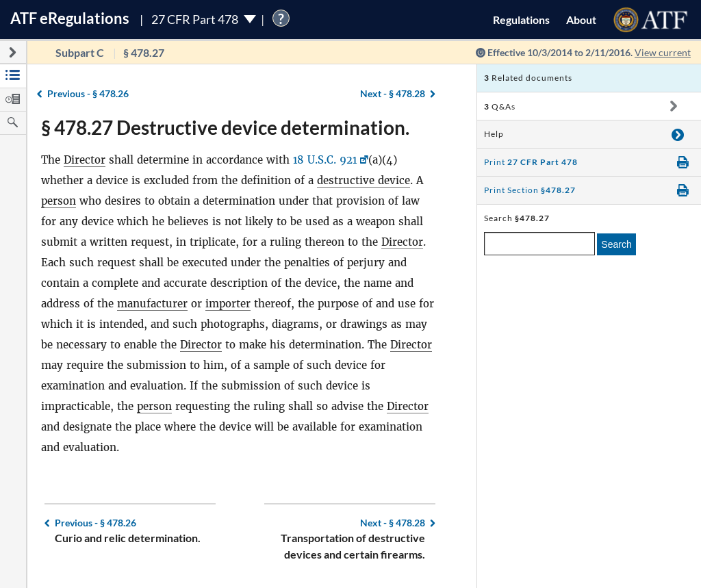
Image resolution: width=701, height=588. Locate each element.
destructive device (364, 180)
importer (228, 304)
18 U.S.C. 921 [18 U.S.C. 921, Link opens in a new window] (326, 160)
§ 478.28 (393, 93)
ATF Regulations (70, 18)
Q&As (500, 106)
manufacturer (152, 304)
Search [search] (616, 244)
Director (85, 160)
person (59, 201)
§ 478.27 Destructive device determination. (225, 127)
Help (494, 134)
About (581, 20)
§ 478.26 (88, 93)
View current (663, 52)
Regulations (521, 20)
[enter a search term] (539, 244)
